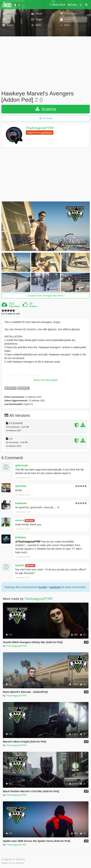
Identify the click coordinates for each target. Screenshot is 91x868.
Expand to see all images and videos (46, 296)
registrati (55, 587)
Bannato (29, 521)
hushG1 (20, 565)
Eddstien (21, 537)
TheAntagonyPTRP (40, 128)
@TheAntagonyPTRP (28, 542)
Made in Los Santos (13, 863)
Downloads (14, 306)
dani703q (21, 486)
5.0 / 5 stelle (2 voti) (11, 314)
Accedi (42, 587)
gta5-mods (22, 465)
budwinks (21, 503)
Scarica (46, 109)
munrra (20, 520)
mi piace (33, 306)
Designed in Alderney (13, 859)
